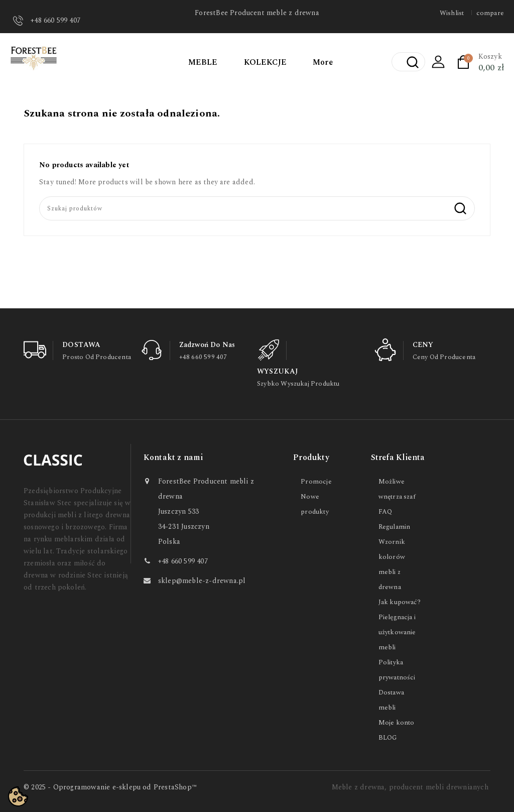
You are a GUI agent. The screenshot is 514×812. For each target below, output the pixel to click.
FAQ (385, 512)
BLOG (388, 738)
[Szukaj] (257, 208)
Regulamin (395, 527)
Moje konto (397, 723)
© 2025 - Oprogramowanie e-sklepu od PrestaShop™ (110, 787)
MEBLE (203, 62)
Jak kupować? (400, 602)
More (323, 62)
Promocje (316, 482)
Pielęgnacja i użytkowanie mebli (397, 632)
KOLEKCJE (266, 62)
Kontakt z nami (173, 457)
